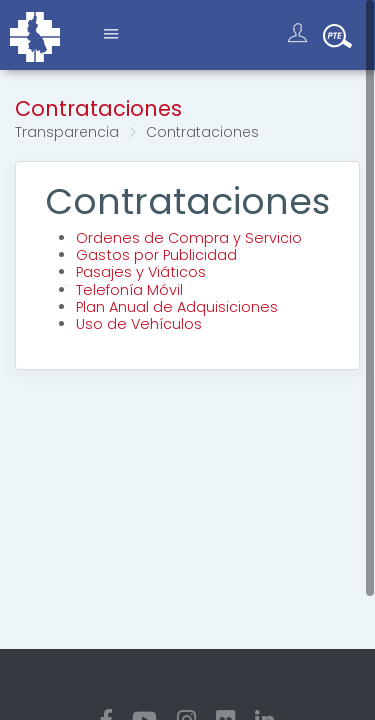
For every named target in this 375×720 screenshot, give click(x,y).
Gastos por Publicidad (156, 255)
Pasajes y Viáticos (141, 272)
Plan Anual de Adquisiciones (177, 307)
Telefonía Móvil (129, 290)
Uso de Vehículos (139, 324)
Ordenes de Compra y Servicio (189, 238)
